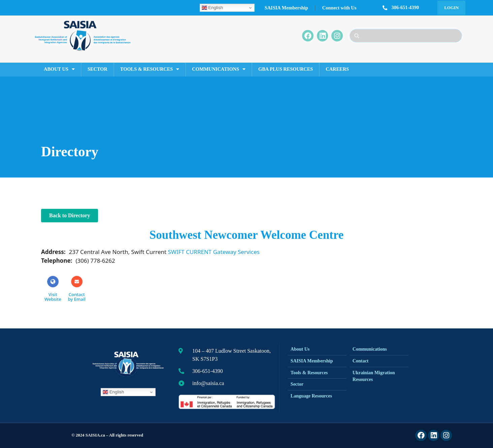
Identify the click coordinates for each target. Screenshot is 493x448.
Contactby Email (77, 289)
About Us (59, 69)
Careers (337, 69)
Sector (97, 69)
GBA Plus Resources (286, 69)
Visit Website (53, 289)
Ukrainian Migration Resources (374, 376)
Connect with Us (339, 8)
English (212, 8)
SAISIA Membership (286, 8)
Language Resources (311, 396)
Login (451, 8)
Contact (360, 361)
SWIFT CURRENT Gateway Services (214, 252)
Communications (219, 69)
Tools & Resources (150, 69)
